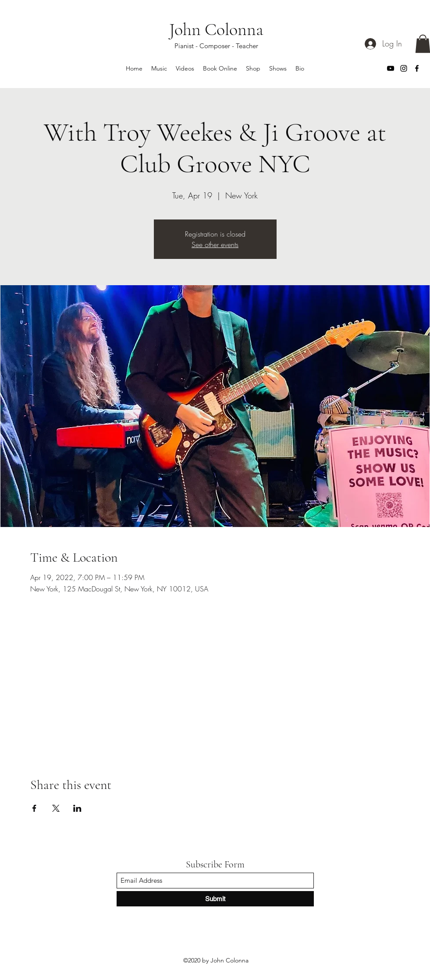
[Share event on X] (56, 808)
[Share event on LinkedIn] (77, 808)
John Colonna (216, 29)
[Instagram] (404, 68)
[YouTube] (391, 68)
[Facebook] (417, 68)
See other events (215, 244)
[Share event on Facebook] (34, 808)
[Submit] (215, 899)
